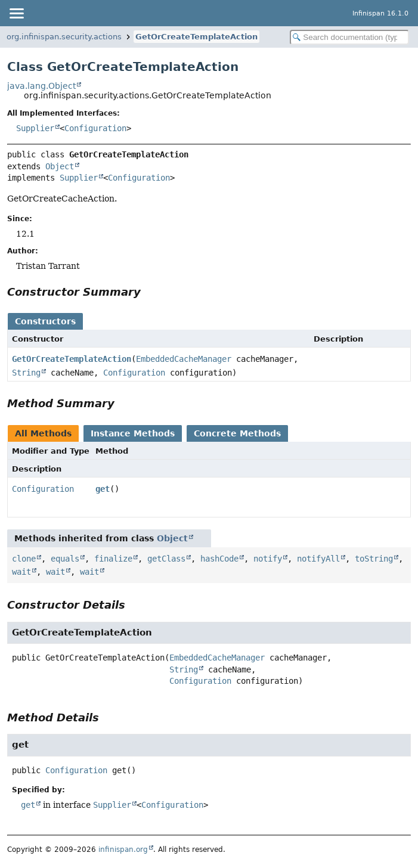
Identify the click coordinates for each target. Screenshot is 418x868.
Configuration (95, 128)
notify (268, 559)
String (26, 373)
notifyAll (318, 559)
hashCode (219, 559)
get (103, 489)
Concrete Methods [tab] (237, 433)
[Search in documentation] (349, 37)
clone (24, 559)
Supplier (35, 128)
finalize (113, 559)
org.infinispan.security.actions (64, 37)
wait (21, 572)
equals (65, 559)
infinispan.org (123, 850)
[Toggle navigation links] (16, 13)
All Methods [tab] (43, 433)
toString (374, 559)
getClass (166, 559)
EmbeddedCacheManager (184, 359)
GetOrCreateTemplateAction (196, 37)
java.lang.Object (41, 86)
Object (60, 166)
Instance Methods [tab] (133, 433)
